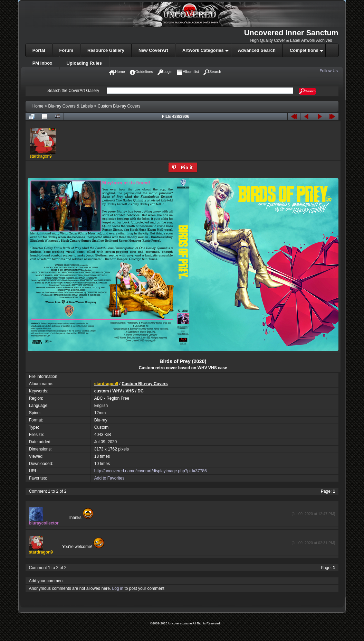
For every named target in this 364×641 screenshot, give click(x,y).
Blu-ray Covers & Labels (70, 106)
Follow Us (329, 71)
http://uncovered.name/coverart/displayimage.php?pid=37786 (151, 471)
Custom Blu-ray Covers (119, 106)
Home (38, 106)
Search (307, 91)
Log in (118, 588)
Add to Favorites (109, 478)
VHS (130, 391)
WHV (117, 391)
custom (102, 391)
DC (140, 391)
